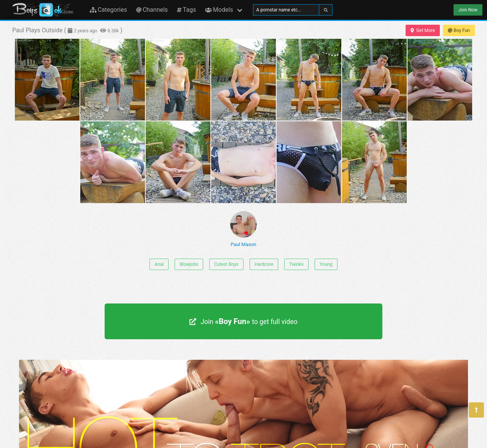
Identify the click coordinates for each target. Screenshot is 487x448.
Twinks (296, 264)
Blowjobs (189, 264)
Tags (186, 10)
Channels (152, 10)
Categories (108, 10)
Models (219, 10)
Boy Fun (459, 30)
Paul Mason (243, 229)
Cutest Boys (226, 264)
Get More (423, 30)
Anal (159, 264)
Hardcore (264, 264)
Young (326, 264)
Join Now (468, 10)
